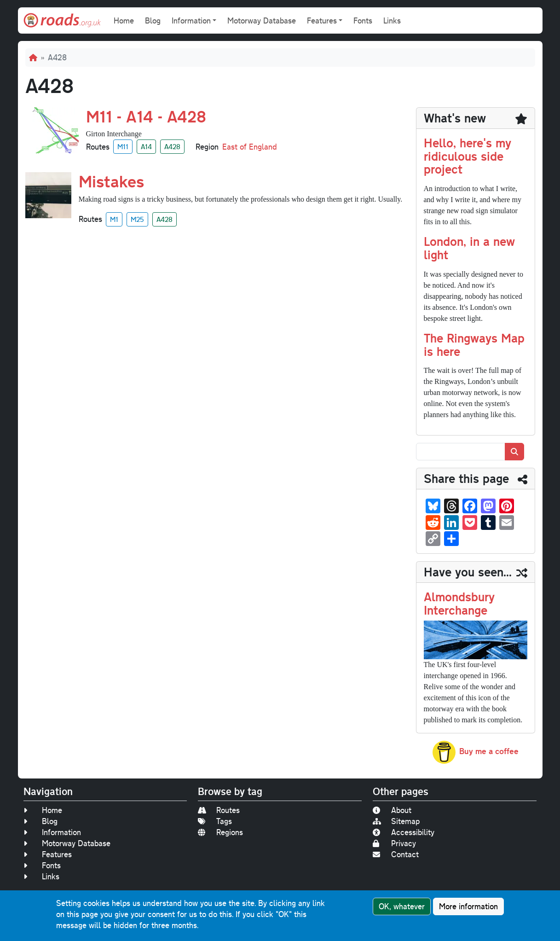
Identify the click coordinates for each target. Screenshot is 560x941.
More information (468, 907)
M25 (137, 219)
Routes (219, 810)
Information (52, 832)
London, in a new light (469, 248)
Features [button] (322, 20)
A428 (172, 146)
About (392, 810)
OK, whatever (402, 907)
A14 (146, 146)
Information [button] (191, 20)
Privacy (394, 843)
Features (48, 854)
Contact (396, 854)
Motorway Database (262, 20)
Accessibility (404, 832)
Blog (153, 20)
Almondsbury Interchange (459, 603)
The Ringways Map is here (474, 344)
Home (124, 20)
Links (392, 20)
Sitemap (396, 821)
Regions (220, 832)
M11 (123, 146)
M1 (114, 219)
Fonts (363, 20)
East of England (250, 147)
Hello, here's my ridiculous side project (468, 156)
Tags (215, 821)
